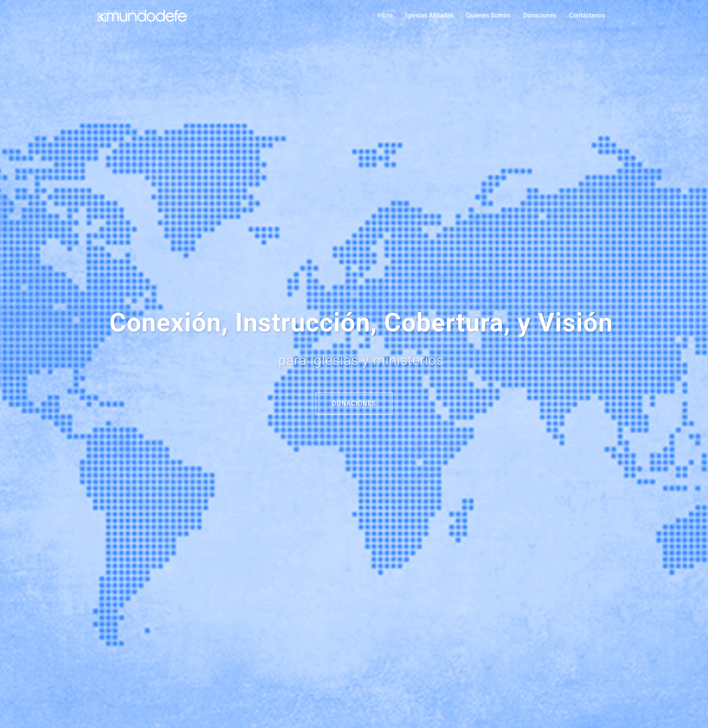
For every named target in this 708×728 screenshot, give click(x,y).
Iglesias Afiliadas (430, 15)
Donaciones (540, 15)
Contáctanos (587, 15)
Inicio (385, 15)
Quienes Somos (488, 15)
